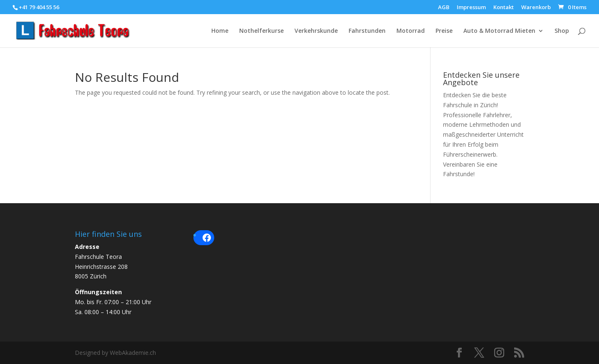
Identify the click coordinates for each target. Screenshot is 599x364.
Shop (562, 31)
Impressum (471, 8)
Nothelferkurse (261, 31)
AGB (444, 8)
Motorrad (411, 31)
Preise (444, 31)
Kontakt (504, 8)
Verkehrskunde (316, 31)
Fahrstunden (367, 31)
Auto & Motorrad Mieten (499, 31)
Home (220, 31)
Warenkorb (536, 8)
